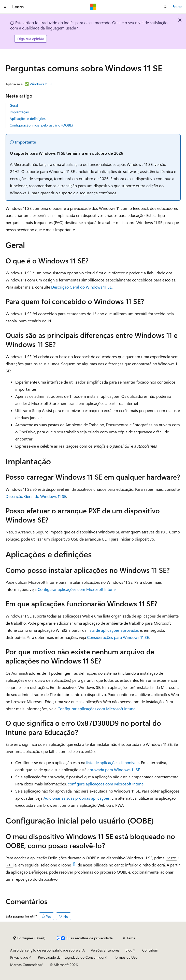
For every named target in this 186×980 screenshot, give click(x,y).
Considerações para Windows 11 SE (118, 637)
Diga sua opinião (31, 39)
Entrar (177, 6)
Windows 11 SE (41, 84)
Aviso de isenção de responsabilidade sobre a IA (47, 950)
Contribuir (150, 950)
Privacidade (19, 957)
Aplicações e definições (28, 118)
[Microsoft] (93, 7)
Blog (129, 950)
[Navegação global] (5, 7)
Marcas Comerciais (25, 965)
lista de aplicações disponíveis (113, 762)
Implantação (19, 112)
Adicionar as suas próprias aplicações (77, 798)
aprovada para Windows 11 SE (114, 770)
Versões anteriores (105, 950)
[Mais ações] (176, 53)
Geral (14, 105)
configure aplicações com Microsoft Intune (106, 784)
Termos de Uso (126, 957)
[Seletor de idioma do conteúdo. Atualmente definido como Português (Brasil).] (29, 938)
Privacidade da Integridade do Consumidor (71, 957)
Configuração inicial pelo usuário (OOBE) (41, 125)
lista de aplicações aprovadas (113, 630)
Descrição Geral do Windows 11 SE (81, 287)
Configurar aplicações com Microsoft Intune (77, 589)
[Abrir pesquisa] (165, 7)
